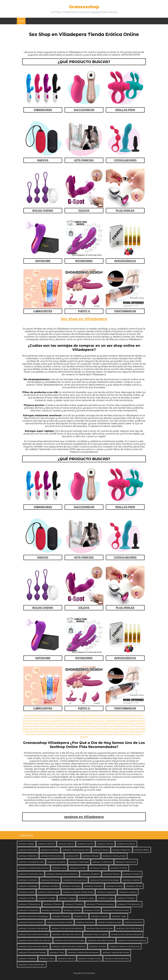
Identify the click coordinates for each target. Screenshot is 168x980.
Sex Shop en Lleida (111, 726)
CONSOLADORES (125, 160)
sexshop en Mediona (53, 904)
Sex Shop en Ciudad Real (105, 721)
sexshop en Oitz (80, 916)
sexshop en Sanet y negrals (96, 934)
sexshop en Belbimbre (28, 856)
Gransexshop (84, 7)
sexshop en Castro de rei (126, 862)
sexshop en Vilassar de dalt (90, 958)
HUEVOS (43, 160)
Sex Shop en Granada (56, 723)
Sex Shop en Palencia (128, 729)
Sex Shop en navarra (92, 729)
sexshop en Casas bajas (79, 862)
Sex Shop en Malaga (38, 729)
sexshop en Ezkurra (112, 874)
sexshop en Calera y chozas (114, 856)
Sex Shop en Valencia (67, 734)
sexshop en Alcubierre (126, 844)
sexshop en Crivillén (78, 868)
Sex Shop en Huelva (116, 723)
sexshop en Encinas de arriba (31, 874)
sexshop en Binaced (91, 856)
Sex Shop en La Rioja (43, 726)
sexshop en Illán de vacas (49, 892)
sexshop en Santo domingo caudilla (34, 946)
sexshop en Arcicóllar (50, 850)
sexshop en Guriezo (114, 886)
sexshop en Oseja (119, 916)
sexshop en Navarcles (61, 916)
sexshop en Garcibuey (71, 886)
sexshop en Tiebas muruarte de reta (125, 946)
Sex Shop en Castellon (68, 721)
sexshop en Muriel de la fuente (116, 910)
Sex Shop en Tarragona (135, 731)
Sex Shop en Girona (38, 723)
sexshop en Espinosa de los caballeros (62, 874)
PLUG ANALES (125, 211)
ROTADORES (84, 261)
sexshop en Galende (131, 880)
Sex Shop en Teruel (33, 734)
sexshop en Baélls (142, 850)
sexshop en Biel (72, 856)
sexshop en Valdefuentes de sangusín (83, 952)
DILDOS (84, 211)
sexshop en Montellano (29, 910)
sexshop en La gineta (128, 892)
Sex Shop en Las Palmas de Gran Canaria (70, 726)
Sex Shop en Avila (38, 718)
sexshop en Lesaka (87, 898)
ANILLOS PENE (125, 110)
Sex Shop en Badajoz (55, 718)
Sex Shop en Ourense (110, 729)
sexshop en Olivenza (99, 916)
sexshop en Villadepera (84, 817)
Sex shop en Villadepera (84, 319)
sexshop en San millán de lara (129, 928)
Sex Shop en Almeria (124, 715)
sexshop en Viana (47, 958)
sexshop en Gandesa (50, 886)
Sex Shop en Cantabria (49, 721)
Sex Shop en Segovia (83, 731)
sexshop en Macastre (126, 898)
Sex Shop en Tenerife (66, 731)
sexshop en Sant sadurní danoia (101, 940)
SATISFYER (43, 261)
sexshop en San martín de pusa (100, 928)
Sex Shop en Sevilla (101, 731)
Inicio (21, 21)
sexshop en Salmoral (134, 922)
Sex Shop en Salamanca (46, 731)
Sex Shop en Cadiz (31, 721)
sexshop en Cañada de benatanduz (34, 868)
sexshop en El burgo (99, 868)
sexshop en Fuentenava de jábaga (105, 880)
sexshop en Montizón (51, 910)
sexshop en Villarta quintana (117, 958)
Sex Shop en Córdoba (125, 721)
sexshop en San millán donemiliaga (34, 934)
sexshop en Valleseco (27, 958)
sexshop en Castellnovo (102, 862)
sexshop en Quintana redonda (60, 922)
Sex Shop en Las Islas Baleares (77, 718)
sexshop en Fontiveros (50, 880)
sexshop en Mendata (74, 904)
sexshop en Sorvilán (98, 946)
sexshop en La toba (27, 898)
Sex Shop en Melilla (56, 729)
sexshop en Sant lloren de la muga (69, 940)
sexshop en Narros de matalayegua (34, 916)
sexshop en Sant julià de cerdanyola (126, 934)
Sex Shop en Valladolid (86, 734)
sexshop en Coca (59, 868)
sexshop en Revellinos (85, 922)
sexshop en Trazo (57, 952)
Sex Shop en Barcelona (100, 718)
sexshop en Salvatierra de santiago (33, 928)
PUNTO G (84, 311)
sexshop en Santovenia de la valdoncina (69, 946)
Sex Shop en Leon (95, 726)
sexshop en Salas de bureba (110, 922)
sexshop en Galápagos (28, 886)
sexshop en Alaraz (66, 844)
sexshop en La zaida (47, 898)
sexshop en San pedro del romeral (67, 934)
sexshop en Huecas (26, 892)
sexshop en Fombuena (28, 880)
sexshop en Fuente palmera (75, 880)
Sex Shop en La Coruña (51, 715)
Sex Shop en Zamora (123, 734)
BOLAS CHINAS (43, 211)
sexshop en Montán (72, 910)
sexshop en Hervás (134, 886)
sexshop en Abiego (26, 844)
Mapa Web (26, 835)
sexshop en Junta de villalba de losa (78, 892)
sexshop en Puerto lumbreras (31, 922)
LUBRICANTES (43, 311)
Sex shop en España (33, 715)
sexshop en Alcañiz (85, 844)
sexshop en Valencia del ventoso (116, 952)
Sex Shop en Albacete (87, 715)
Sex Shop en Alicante (106, 715)
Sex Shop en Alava (70, 715)
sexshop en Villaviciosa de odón (32, 964)
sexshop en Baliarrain (122, 850)
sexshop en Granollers (93, 886)
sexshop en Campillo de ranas (31, 862)
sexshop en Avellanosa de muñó (76, 850)
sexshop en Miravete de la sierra (100, 904)
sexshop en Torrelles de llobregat (32, 952)
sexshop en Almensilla (28, 850)
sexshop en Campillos (57, 862)
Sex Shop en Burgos (118, 718)
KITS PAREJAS (84, 160)
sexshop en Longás (106, 898)
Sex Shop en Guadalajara (76, 723)
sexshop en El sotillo (119, 868)
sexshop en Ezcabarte (91, 874)
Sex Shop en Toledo (50, 734)
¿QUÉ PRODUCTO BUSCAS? (84, 62)
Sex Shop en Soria (117, 731)
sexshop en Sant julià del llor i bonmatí (35, 940)
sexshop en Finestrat (132, 874)
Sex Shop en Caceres (136, 718)
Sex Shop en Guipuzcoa (98, 723)
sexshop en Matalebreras (29, 904)
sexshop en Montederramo (129, 904)
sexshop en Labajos (67, 898)
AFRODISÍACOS (125, 261)
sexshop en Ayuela (101, 850)
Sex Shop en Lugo (127, 726)
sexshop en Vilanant (66, 958)
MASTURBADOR (125, 311)
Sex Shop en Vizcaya (105, 734)
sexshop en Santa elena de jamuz (132, 940)
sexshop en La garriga (106, 892)
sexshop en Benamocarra (52, 856)
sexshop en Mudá (92, 910)
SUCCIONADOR (84, 110)
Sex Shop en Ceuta (86, 721)
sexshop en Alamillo (46, 844)
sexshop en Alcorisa (105, 844)
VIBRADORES (43, 110)
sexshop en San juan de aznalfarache (67, 928)
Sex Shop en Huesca (134, 723)
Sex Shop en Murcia (74, 729)
